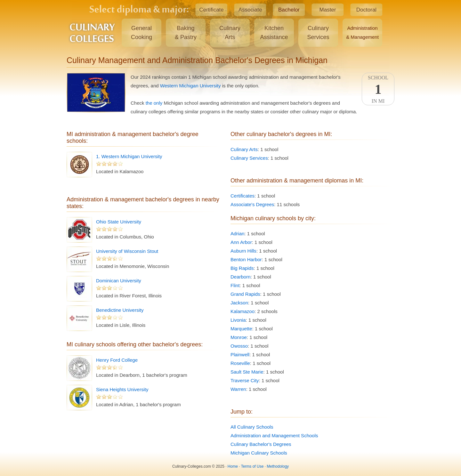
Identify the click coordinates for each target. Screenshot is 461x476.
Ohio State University (119, 222)
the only (154, 103)
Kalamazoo (243, 311)
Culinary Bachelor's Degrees (261, 444)
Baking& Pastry (186, 33)
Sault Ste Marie (247, 372)
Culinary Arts (244, 149)
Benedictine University (120, 310)
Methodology (278, 466)
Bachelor (289, 10)
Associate (250, 10)
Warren (238, 389)
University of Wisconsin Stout (127, 251)
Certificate (211, 10)
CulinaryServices (318, 33)
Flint (235, 285)
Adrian (237, 234)
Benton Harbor (246, 259)
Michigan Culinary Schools (259, 453)
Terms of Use (252, 466)
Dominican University (119, 281)
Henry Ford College (117, 360)
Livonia (238, 320)
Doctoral (366, 10)
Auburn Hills (243, 251)
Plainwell (240, 355)
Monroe (239, 337)
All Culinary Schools (252, 427)
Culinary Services (249, 158)
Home (233, 466)
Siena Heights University (122, 389)
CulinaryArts (230, 33)
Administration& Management (362, 32)
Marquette (241, 329)
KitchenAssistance (274, 33)
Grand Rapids (245, 294)
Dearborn (241, 277)
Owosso (239, 346)
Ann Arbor (241, 242)
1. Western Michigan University (129, 156)
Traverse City (245, 380)
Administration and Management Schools (274, 436)
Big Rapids (242, 268)
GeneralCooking (142, 33)
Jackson (239, 303)
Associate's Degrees (252, 204)
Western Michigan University (190, 86)
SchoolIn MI (378, 89)
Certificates (243, 196)
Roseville (240, 363)
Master (328, 10)
